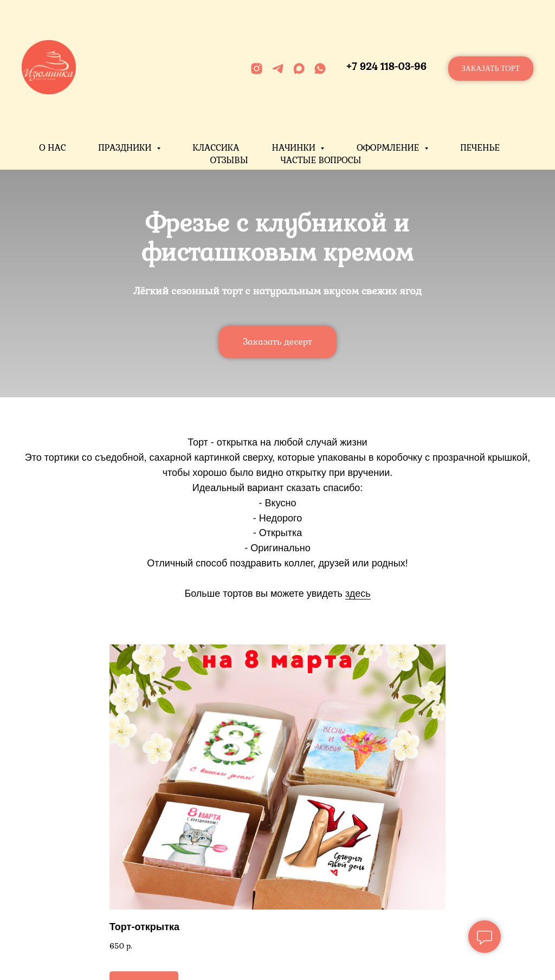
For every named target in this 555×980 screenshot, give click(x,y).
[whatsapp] (320, 69)
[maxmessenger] (299, 69)
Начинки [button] (295, 148)
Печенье (480, 148)
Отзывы (229, 160)
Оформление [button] (389, 148)
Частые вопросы (321, 160)
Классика (216, 148)
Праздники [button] (126, 148)
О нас (53, 148)
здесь (358, 594)
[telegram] (278, 69)
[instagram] (257, 69)
